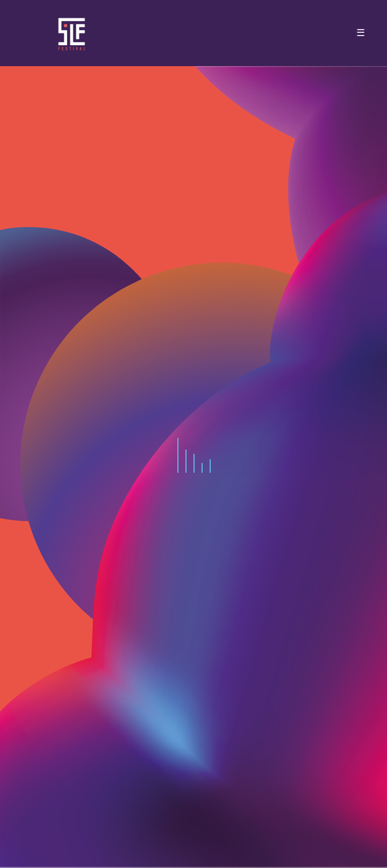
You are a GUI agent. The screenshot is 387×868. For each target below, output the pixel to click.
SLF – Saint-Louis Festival (72, 33)
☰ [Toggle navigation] (361, 33)
